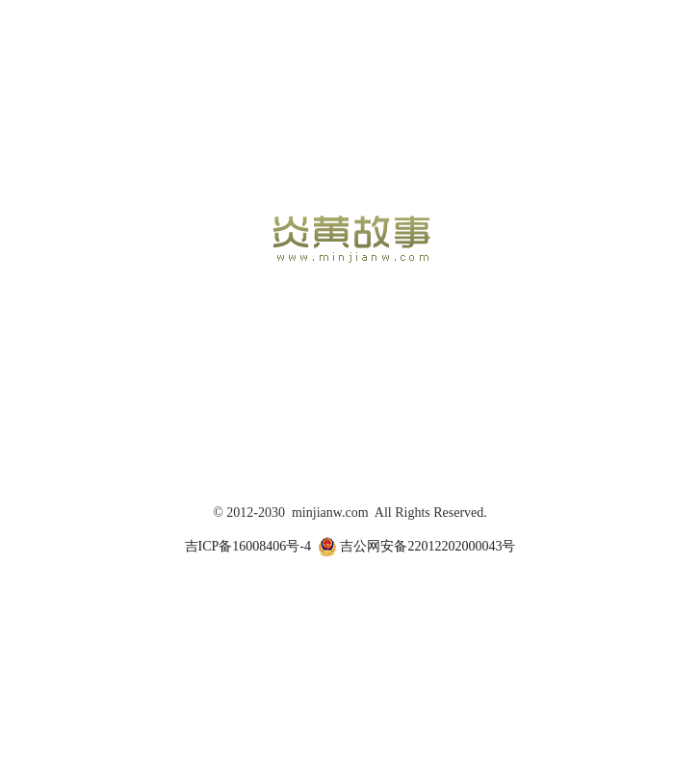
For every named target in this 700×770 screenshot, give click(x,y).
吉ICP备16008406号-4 (248, 546)
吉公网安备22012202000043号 (417, 547)
